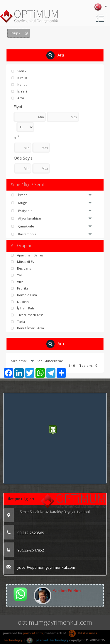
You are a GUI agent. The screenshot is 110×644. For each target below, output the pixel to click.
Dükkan (20, 302)
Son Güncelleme (46, 361)
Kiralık (19, 78)
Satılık (19, 71)
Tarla (18, 322)
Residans (21, 268)
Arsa (18, 98)
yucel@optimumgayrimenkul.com (39, 567)
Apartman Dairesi (28, 255)
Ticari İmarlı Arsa (27, 315)
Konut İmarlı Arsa (27, 328)
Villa (17, 282)
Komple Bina (24, 295)
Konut (19, 84)
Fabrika (20, 288)
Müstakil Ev (23, 262)
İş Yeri (19, 91)
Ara (55, 55)
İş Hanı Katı (22, 308)
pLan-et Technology (47, 640)
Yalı (17, 275)
